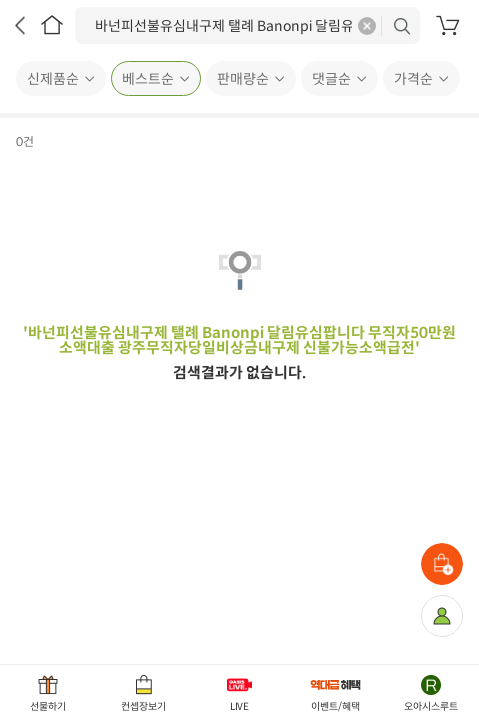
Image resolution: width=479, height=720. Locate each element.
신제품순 (53, 79)
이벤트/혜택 (335, 706)
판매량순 (243, 79)
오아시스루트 (431, 706)
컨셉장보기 (143, 706)
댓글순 (331, 79)
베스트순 (148, 79)
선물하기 (48, 706)
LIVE (240, 706)
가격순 (413, 79)
